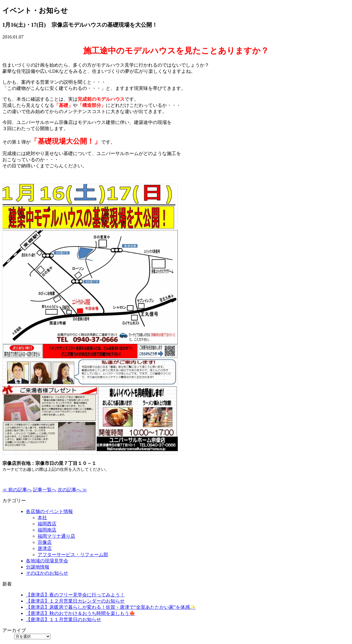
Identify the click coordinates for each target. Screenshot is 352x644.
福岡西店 (47, 524)
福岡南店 (47, 530)
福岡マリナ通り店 (56, 536)
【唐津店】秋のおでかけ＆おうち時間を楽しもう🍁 (81, 613)
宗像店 (45, 542)
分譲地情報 (38, 567)
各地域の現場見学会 (47, 561)
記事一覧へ (45, 490)
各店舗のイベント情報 (49, 511)
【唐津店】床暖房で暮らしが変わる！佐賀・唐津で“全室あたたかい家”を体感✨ (111, 607)
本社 (42, 518)
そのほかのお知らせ (47, 573)
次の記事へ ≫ (72, 490)
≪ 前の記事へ (17, 490)
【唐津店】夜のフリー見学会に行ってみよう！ (75, 595)
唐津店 (45, 548)
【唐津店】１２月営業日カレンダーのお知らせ (75, 601)
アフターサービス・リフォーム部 (73, 555)
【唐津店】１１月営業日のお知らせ (63, 619)
